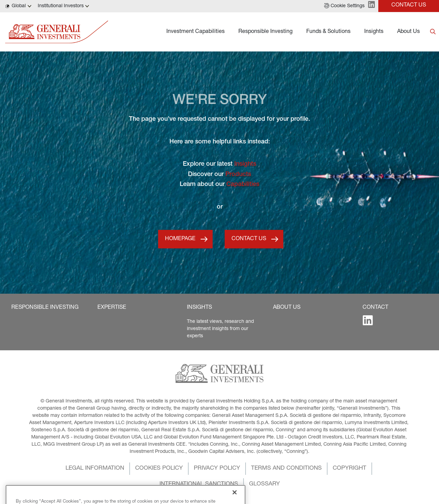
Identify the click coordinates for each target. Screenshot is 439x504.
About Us (408, 32)
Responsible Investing (265, 32)
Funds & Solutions (328, 32)
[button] (344, 6)
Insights (374, 32)
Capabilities (243, 185)
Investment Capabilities (195, 32)
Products (238, 175)
